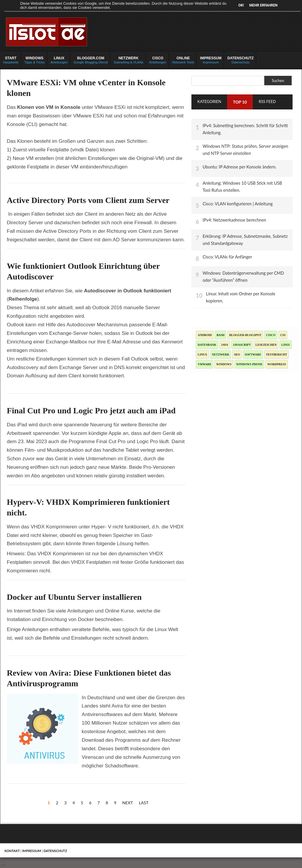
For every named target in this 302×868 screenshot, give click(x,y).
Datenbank (207, 345)
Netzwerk (221, 354)
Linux (202, 354)
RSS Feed (267, 101)
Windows (224, 364)
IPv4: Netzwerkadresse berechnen (234, 220)
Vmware (205, 364)
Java (225, 345)
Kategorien (209, 101)
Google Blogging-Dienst (91, 60)
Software (253, 354)
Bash (220, 335)
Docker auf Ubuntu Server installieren (74, 597)
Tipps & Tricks (35, 60)
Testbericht (277, 354)
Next (128, 803)
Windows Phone (250, 364)
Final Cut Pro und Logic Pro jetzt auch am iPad (91, 411)
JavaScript (242, 345)
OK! (241, 5)
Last (144, 803)
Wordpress (276, 364)
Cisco (271, 335)
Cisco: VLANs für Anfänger (227, 257)
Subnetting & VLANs (129, 60)
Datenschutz (241, 60)
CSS (283, 335)
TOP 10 (240, 102)
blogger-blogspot (245, 335)
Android (205, 335)
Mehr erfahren (263, 5)
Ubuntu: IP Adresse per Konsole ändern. (239, 167)
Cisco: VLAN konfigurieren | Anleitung (238, 204)
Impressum (211, 60)
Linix (286, 345)
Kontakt (12, 851)
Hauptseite (11, 60)
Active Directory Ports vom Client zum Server (88, 200)
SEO (237, 354)
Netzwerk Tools (183, 60)
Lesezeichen (266, 345)
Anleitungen (59, 60)
